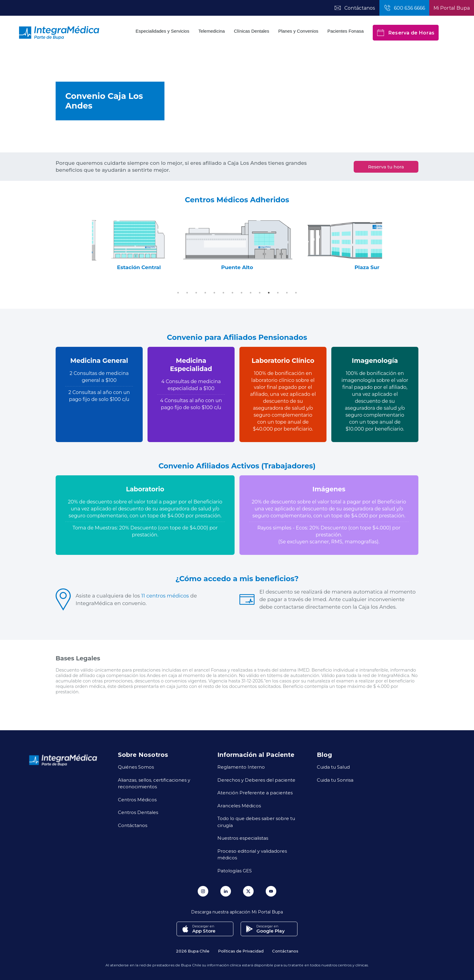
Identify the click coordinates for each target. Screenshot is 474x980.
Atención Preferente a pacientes (255, 793)
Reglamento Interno (241, 767)
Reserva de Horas (406, 33)
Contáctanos (133, 825)
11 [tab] (269, 293)
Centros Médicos (137, 799)
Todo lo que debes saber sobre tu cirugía (256, 822)
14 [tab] (296, 293)
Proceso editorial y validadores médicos (252, 854)
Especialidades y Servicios (163, 31)
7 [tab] (232, 293)
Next (387, 245)
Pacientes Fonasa (346, 31)
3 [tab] (196, 293)
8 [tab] (242, 293)
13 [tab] (287, 293)
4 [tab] (205, 293)
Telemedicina (212, 31)
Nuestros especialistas (243, 838)
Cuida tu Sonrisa (335, 780)
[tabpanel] (166, 244)
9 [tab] (251, 293)
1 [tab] (178, 293)
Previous (87, 245)
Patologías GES (235, 871)
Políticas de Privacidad (241, 951)
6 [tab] (223, 293)
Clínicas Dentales (252, 31)
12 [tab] (278, 293)
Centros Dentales (138, 812)
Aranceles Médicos (239, 806)
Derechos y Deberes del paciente (256, 780)
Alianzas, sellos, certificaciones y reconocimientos (154, 783)
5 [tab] (214, 293)
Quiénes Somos (136, 767)
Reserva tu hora (386, 167)
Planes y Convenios (298, 31)
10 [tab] (260, 293)
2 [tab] (187, 293)
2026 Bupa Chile (193, 951)
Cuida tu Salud (333, 767)
